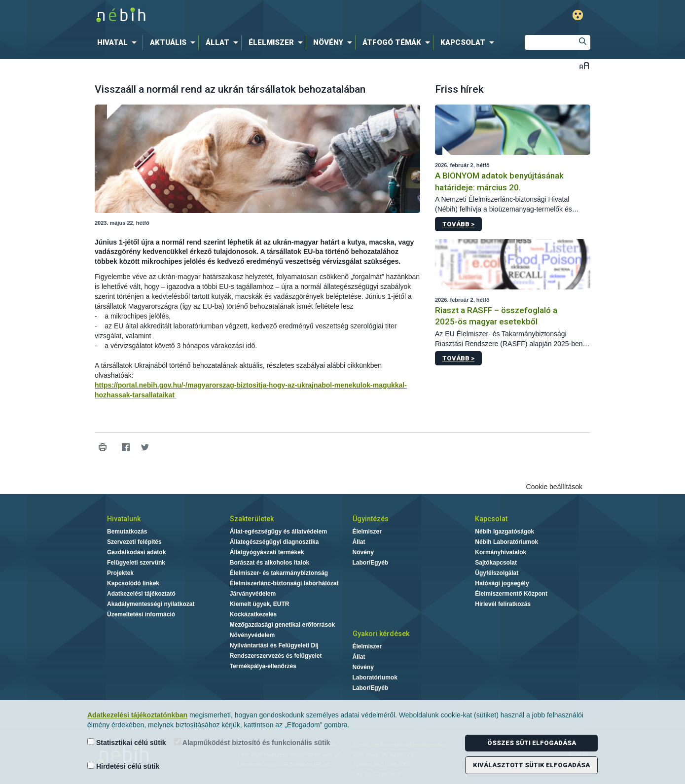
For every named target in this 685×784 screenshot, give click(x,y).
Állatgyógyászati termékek (267, 552)
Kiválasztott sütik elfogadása (531, 765)
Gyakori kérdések (381, 634)
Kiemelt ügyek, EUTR (260, 604)
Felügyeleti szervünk (136, 563)
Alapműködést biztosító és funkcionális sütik (252, 742)
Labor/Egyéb (371, 563)
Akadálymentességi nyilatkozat (151, 604)
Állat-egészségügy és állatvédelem (278, 532)
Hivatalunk (124, 519)
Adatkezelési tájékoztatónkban (137, 715)
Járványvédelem (253, 594)
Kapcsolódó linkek (133, 583)
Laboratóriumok (375, 677)
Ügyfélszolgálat (497, 573)
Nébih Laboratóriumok (506, 542)
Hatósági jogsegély (502, 583)
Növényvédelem (252, 635)
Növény (363, 552)
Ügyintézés (371, 519)
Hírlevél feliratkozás (503, 604)
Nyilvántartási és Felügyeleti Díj (274, 645)
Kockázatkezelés (253, 614)
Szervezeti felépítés (134, 542)
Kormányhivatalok (501, 552)
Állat (359, 542)
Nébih (237, 16)
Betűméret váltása (584, 65)
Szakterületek (252, 519)
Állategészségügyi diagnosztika (274, 542)
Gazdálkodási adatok (136, 552)
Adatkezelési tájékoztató (141, 594)
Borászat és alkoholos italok (270, 563)
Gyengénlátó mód (578, 15)
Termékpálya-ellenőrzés (263, 666)
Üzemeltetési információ (141, 614)
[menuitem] (119, 42)
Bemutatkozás (127, 532)
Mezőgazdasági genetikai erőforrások (282, 625)
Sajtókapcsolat (496, 563)
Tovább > (458, 224)
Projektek (120, 573)
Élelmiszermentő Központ (511, 594)
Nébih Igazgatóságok (505, 532)
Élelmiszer (367, 532)
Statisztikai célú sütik (127, 742)
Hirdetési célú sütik (123, 766)
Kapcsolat (491, 519)
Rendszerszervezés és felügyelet (276, 656)
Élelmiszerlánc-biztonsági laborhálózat (284, 583)
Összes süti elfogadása (532, 743)
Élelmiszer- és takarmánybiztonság (279, 573)
